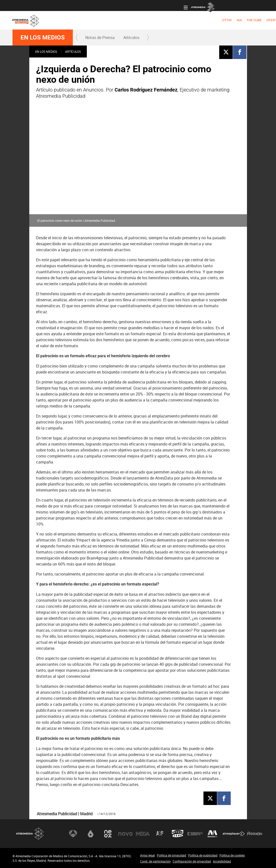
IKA (69, 20)
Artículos (131, 37)
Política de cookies (232, 855)
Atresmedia (30, 834)
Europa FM (195, 834)
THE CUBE (83, 20)
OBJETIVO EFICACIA (201, 20)
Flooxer (255, 834)
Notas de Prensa (100, 37)
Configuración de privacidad (192, 861)
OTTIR (57, 20)
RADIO (160, 20)
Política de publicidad (203, 855)
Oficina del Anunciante (181, 5)
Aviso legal (148, 855)
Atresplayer (234, 834)
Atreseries (160, 834)
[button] (77, 37)
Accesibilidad (222, 861)
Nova (125, 834)
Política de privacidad (172, 855)
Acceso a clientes (146, 5)
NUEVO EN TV (253, 20)
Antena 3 (73, 834)
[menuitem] (56, 20)
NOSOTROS (230, 20)
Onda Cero (178, 834)
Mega (143, 834)
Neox (108, 834)
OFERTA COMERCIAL (111, 20)
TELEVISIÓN (141, 20)
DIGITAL (175, 20)
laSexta (91, 834)
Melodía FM (212, 834)
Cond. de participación (155, 861)
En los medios (43, 37)
